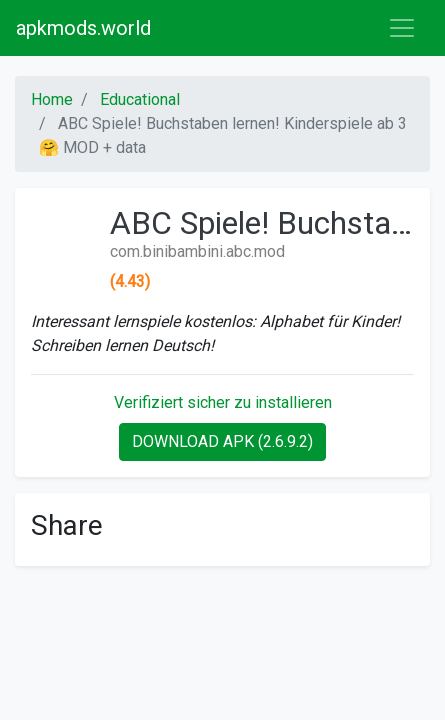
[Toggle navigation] (402, 28)
